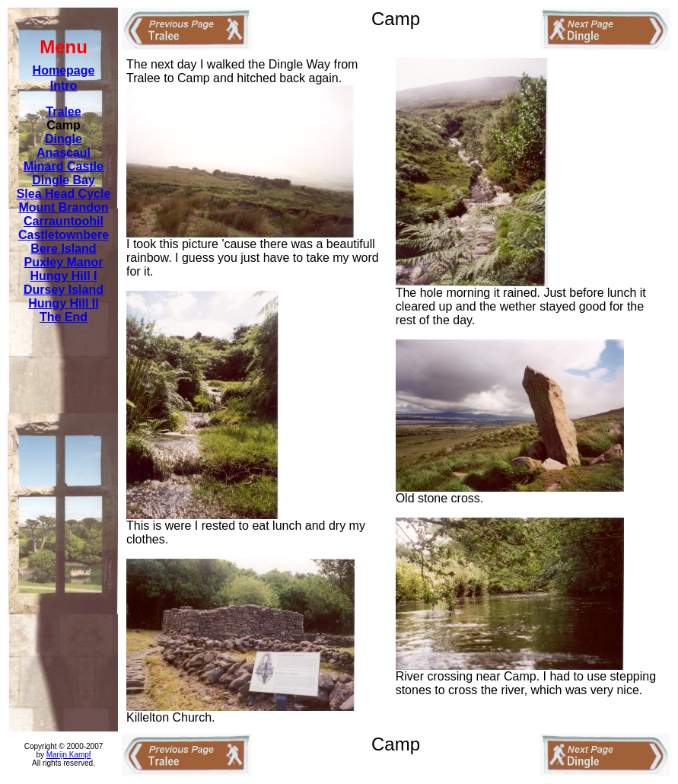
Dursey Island (64, 290)
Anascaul (64, 153)
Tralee (63, 112)
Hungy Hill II (63, 303)
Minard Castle (64, 166)
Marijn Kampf (69, 755)
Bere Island (63, 249)
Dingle (64, 139)
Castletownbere (64, 235)
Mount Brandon (63, 207)
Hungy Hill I (64, 276)
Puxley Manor (63, 262)
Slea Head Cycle (64, 194)
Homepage (64, 70)
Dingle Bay (64, 180)
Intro (64, 86)
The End (64, 317)
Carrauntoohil (64, 221)
